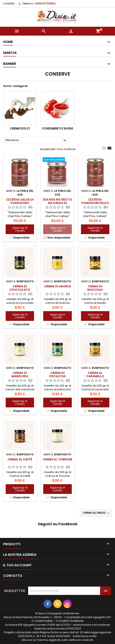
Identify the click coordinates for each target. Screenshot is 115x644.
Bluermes (73, 613)
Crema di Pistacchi (57, 375)
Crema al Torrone (57, 459)
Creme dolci (20, 128)
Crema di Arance (57, 286)
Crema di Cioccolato (20, 288)
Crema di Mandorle (20, 375)
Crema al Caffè (20, 459)
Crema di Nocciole (95, 288)
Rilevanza (36, 140)
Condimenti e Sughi (57, 128)
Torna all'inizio (96, 513)
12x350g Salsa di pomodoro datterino (20, 203)
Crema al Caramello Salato (95, 376)
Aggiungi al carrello (20, 229)
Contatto (9, 3)
